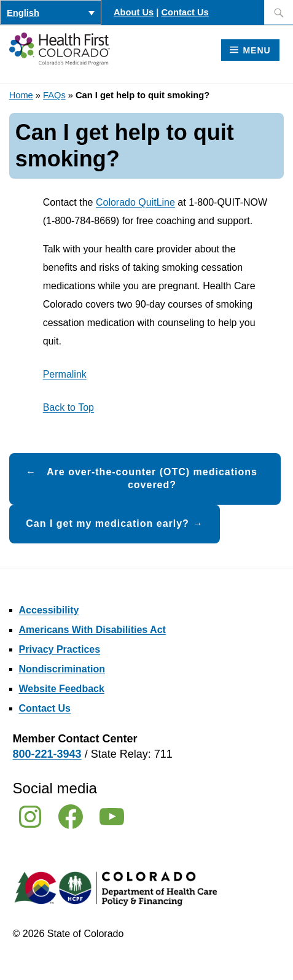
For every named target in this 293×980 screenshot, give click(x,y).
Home (21, 95)
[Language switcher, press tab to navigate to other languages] (51, 12)
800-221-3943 (47, 754)
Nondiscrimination (62, 669)
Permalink (65, 374)
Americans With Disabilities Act (92, 630)
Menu (256, 50)
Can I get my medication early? (107, 523)
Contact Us (185, 12)
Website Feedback (62, 689)
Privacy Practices (60, 649)
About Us (134, 12)
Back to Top (68, 407)
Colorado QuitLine (135, 202)
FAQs (54, 95)
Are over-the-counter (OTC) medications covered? (152, 478)
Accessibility (49, 610)
